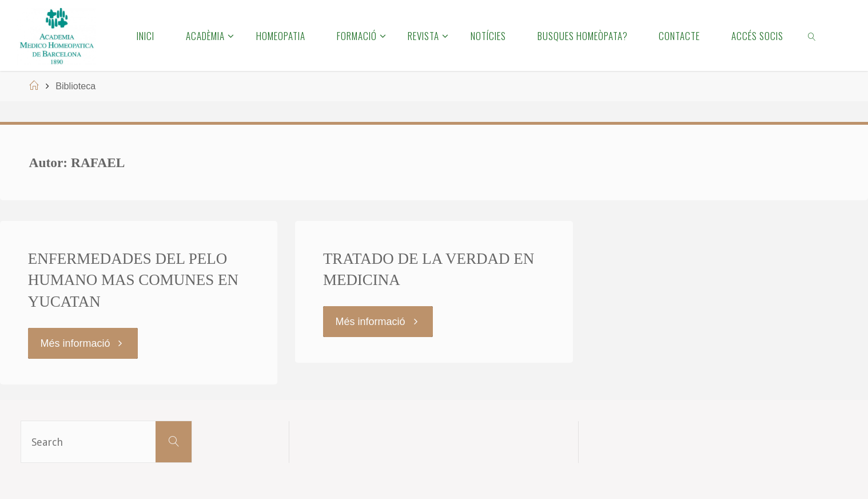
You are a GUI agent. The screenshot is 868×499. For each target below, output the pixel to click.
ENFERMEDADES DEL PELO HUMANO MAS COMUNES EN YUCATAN (133, 280)
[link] (813, 35)
